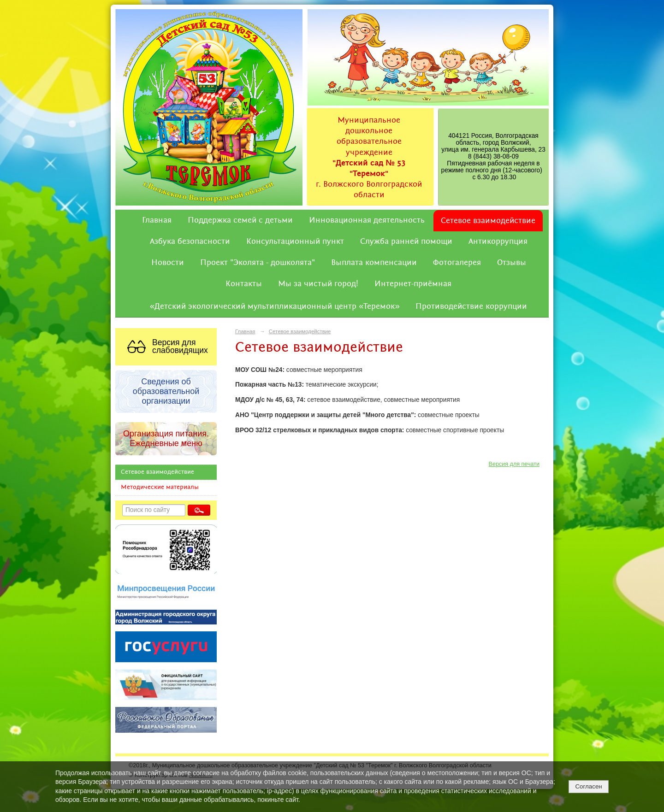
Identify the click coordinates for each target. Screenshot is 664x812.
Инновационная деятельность (367, 220)
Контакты (244, 284)
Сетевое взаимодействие (488, 221)
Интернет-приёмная (413, 284)
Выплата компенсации (374, 263)
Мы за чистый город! (318, 284)
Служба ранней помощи (406, 241)
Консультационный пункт (295, 241)
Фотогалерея (457, 263)
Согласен (588, 786)
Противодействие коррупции (471, 306)
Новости (168, 263)
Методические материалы (160, 487)
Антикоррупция (498, 241)
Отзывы (512, 263)
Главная (157, 220)
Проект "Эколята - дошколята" (258, 263)
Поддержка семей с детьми (240, 220)
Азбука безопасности (190, 241)
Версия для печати (514, 464)
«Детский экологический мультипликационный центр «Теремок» (275, 306)
